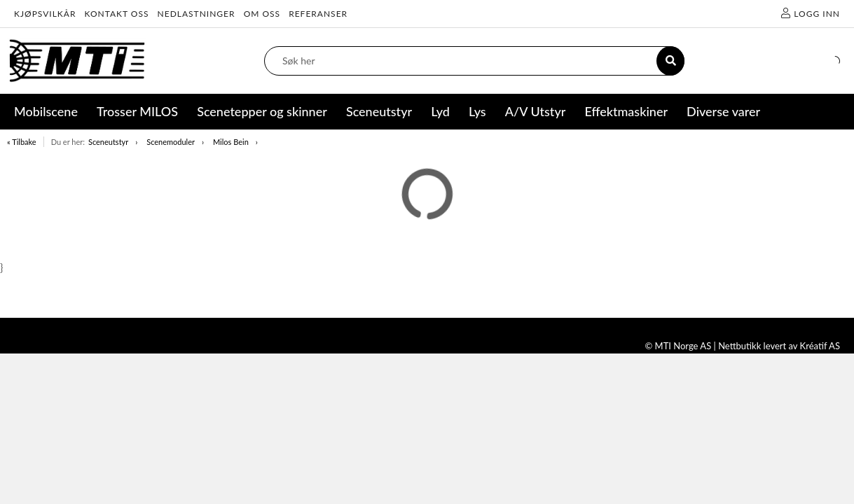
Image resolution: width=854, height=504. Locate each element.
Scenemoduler (171, 142)
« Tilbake (22, 142)
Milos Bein (231, 142)
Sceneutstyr (108, 142)
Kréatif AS (820, 346)
